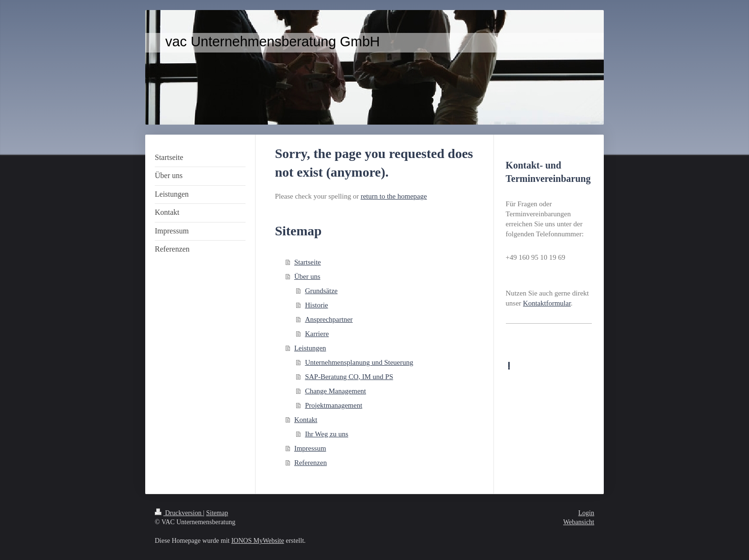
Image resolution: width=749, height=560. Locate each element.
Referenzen (310, 463)
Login (586, 513)
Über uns (307, 276)
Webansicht (579, 522)
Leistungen (310, 348)
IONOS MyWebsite (257, 541)
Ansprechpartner (329, 319)
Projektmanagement (333, 405)
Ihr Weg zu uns (326, 434)
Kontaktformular (547, 303)
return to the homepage (394, 196)
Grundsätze (321, 291)
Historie (316, 305)
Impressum (310, 448)
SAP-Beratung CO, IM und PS (349, 377)
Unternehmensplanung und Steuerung (359, 362)
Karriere (317, 334)
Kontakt (306, 420)
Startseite (308, 262)
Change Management (335, 391)
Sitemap (217, 513)
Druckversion (179, 513)
